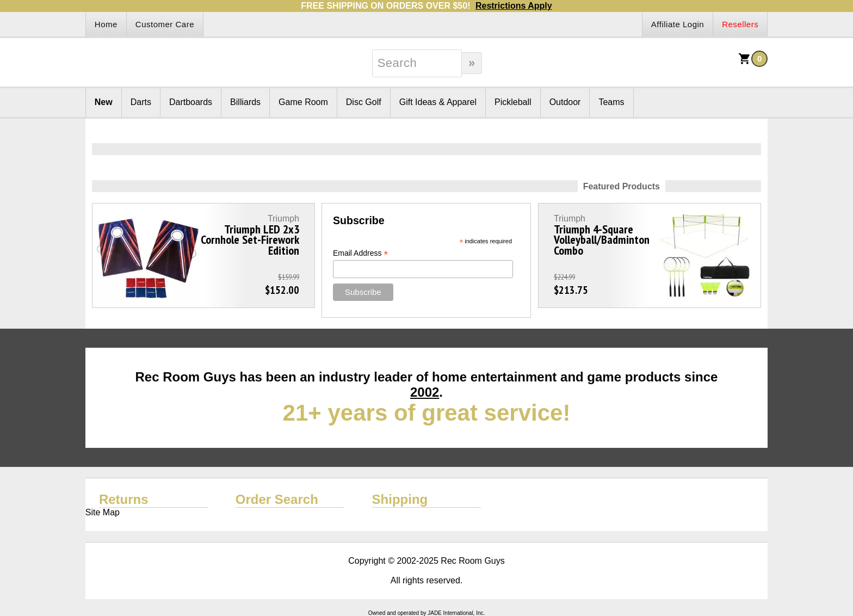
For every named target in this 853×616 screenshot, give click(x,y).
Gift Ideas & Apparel (438, 102)
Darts (141, 102)
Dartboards (191, 102)
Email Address (361, 253)
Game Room (303, 102)
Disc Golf (364, 102)
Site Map (103, 512)
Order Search (277, 499)
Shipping (400, 499)
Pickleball (513, 102)
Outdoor (565, 102)
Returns (124, 499)
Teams (611, 102)
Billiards (245, 102)
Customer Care (165, 24)
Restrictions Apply (514, 6)
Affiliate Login (678, 24)
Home (106, 24)
